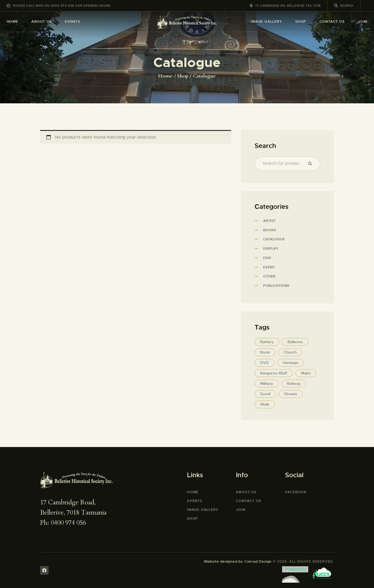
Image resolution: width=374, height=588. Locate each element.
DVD (267, 258)
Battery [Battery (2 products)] (267, 342)
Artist (269, 221)
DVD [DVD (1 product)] (265, 363)
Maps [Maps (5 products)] (306, 373)
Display (271, 248)
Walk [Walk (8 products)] (265, 404)
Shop (183, 76)
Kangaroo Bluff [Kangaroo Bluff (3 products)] (274, 373)
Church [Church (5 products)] (290, 352)
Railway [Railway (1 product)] (294, 383)
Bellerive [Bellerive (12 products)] (295, 342)
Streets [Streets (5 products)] (291, 394)
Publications (276, 286)
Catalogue (274, 239)
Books (270, 230)
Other (269, 276)
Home (165, 76)
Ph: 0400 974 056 (63, 523)
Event (269, 267)
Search (312, 164)
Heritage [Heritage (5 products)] (291, 363)
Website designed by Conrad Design (238, 561)
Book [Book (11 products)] (265, 352)
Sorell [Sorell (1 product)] (265, 394)
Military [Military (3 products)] (267, 383)
